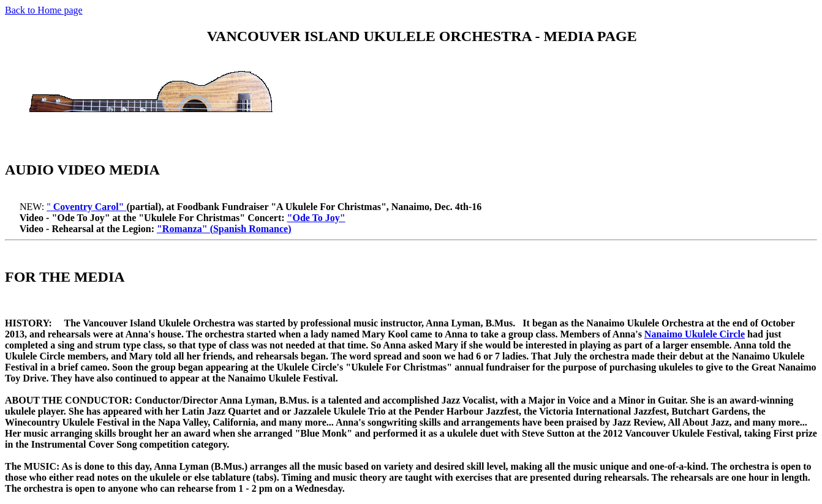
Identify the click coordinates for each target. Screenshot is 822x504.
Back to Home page (44, 10)
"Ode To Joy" (316, 218)
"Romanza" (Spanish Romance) (224, 229)
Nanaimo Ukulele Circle (695, 334)
